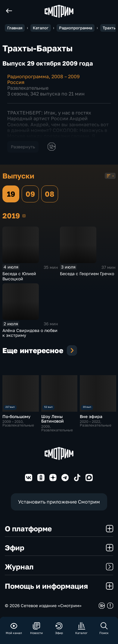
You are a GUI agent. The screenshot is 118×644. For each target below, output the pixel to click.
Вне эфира (91, 416)
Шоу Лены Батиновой (53, 419)
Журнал (59, 567)
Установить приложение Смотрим (59, 502)
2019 (24, 216)
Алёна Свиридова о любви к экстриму (30, 333)
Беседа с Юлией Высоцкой (19, 276)
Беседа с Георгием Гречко (87, 274)
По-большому (16, 416)
